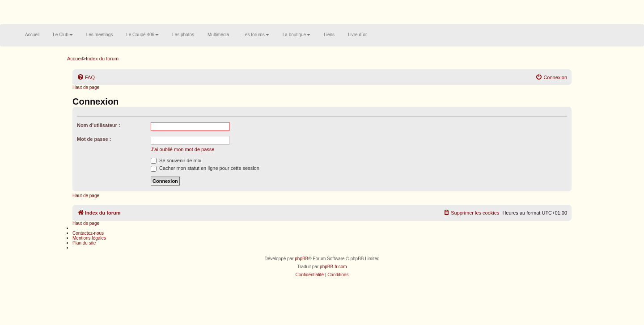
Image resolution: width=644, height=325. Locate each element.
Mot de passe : (94, 139)
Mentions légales (89, 238)
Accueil (32, 35)
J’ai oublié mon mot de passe (182, 149)
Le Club (63, 35)
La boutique (297, 35)
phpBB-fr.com (333, 267)
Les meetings (100, 35)
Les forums (256, 35)
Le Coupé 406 (142, 35)
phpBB (301, 259)
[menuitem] (86, 77)
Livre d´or (357, 35)
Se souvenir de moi (176, 160)
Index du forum (102, 59)
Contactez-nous (88, 233)
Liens (329, 35)
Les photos (183, 35)
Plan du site (84, 243)
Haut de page (86, 87)
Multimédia (218, 35)
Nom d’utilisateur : (99, 125)
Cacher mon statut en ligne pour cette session (205, 168)
